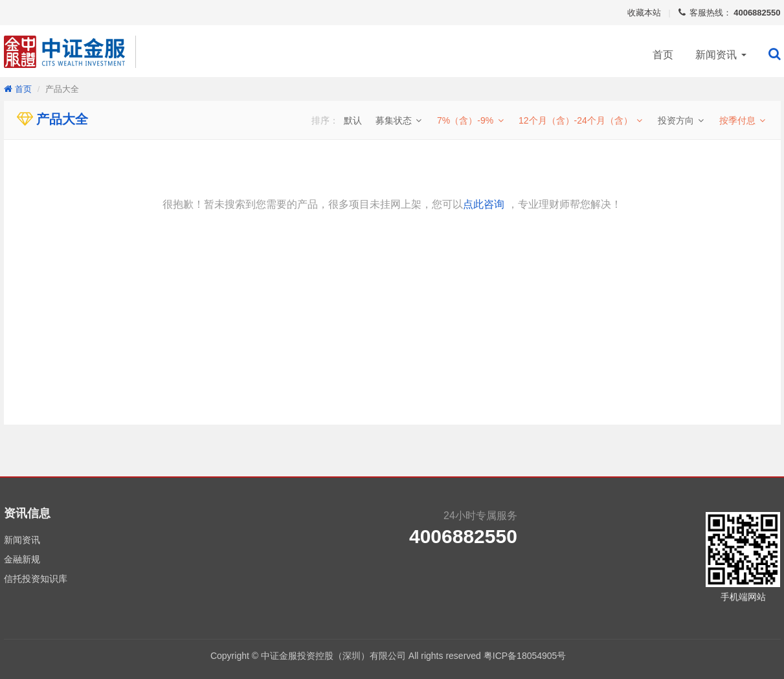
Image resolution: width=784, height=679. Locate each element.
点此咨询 (484, 204)
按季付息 (743, 120)
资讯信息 (27, 513)
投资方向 (682, 120)
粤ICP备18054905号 (529, 656)
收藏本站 (644, 13)
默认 (353, 120)
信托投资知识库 (36, 579)
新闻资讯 (721, 55)
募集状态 (399, 120)
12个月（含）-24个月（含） (581, 120)
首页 (663, 55)
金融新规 (22, 559)
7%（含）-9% (471, 120)
